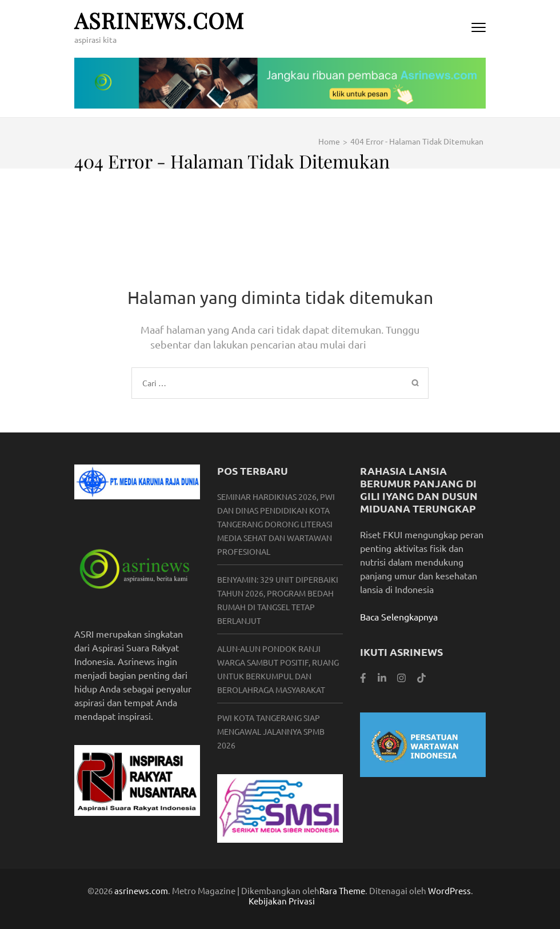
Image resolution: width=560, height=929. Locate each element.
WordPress (449, 890)
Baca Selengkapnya (399, 616)
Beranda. (389, 344)
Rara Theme (342, 890)
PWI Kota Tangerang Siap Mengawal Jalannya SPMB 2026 (271, 731)
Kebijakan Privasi (282, 901)
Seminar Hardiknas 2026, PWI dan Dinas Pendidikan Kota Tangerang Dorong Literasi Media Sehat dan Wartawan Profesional (276, 524)
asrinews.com (159, 20)
